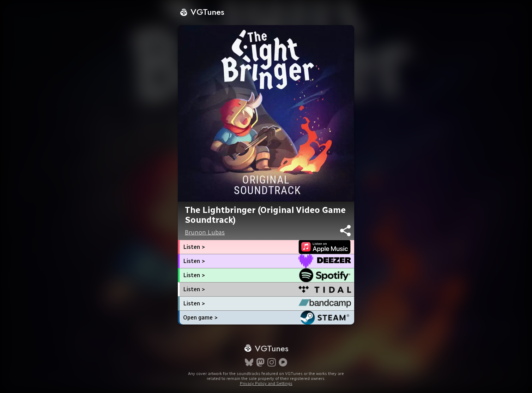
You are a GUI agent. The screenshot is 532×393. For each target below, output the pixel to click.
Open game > (200, 318)
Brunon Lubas (205, 232)
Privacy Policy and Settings (266, 383)
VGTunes (202, 12)
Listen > (194, 247)
